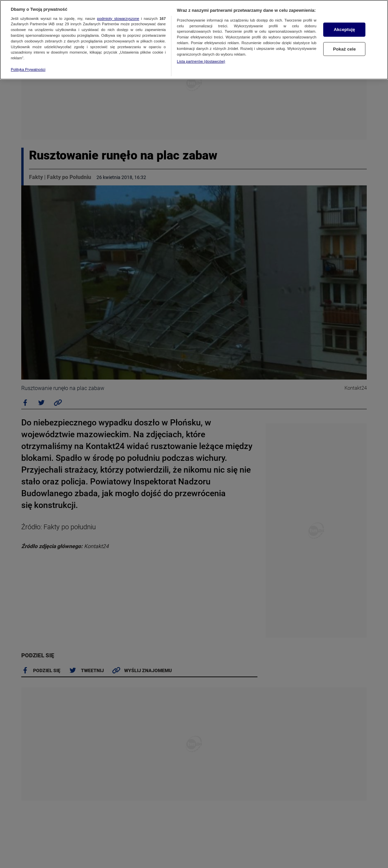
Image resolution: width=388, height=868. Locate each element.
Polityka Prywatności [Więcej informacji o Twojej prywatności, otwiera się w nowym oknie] (28, 69)
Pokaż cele (344, 49)
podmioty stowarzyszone (118, 19)
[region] (194, 40)
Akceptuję (344, 29)
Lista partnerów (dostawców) (201, 61)
